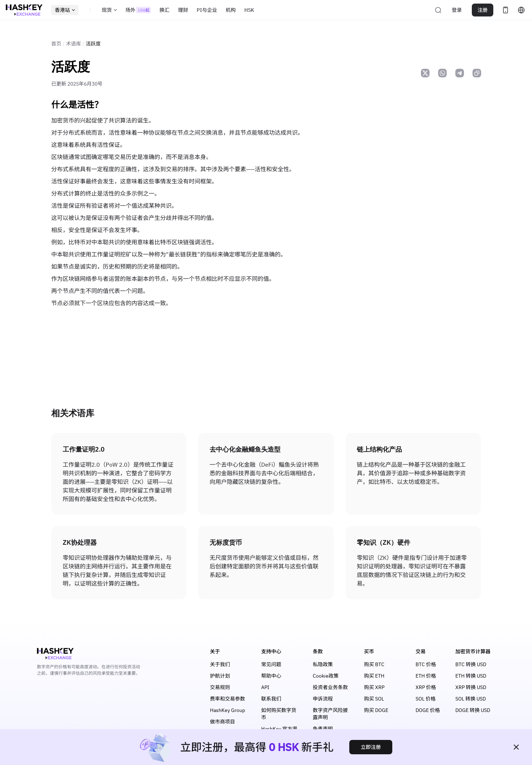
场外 (138, 10)
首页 (56, 44)
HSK (249, 10)
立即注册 (371, 747)
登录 (457, 10)
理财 (183, 10)
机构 (231, 10)
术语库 (73, 44)
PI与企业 (207, 10)
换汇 (164, 10)
